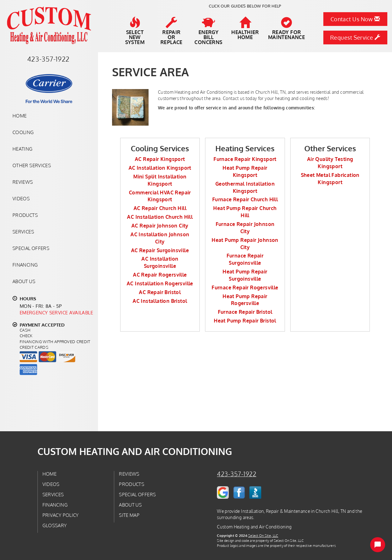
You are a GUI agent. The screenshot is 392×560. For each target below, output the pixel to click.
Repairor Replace (172, 31)
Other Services (32, 165)
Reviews (23, 182)
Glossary (55, 525)
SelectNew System (135, 31)
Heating (23, 149)
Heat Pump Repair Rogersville (245, 300)
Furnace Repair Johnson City (245, 228)
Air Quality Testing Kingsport (330, 163)
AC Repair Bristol (160, 292)
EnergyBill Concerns (208, 31)
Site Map (129, 515)
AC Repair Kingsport (160, 159)
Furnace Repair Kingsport (245, 159)
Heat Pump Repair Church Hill (245, 212)
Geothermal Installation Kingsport (245, 187)
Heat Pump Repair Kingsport (245, 171)
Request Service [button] (355, 37)
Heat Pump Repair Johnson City (245, 244)
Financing (25, 265)
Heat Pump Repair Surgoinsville (245, 275)
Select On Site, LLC (263, 535)
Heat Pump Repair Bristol (245, 321)
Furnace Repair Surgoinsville (245, 259)
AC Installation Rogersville (160, 283)
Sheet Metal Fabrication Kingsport (330, 179)
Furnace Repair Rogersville (245, 287)
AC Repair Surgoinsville (160, 250)
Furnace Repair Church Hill (245, 199)
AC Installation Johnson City (160, 238)
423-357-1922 (237, 474)
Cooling (23, 132)
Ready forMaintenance (287, 28)
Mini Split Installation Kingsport (160, 180)
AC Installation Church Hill (160, 217)
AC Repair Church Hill (160, 208)
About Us (24, 281)
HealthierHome (245, 28)
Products (25, 215)
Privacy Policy (61, 515)
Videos (21, 198)
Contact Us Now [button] (355, 19)
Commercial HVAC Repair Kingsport (160, 196)
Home (20, 116)
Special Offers (31, 248)
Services (23, 232)
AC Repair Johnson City (160, 226)
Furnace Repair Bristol (245, 312)
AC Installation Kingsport (160, 168)
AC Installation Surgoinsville (160, 262)
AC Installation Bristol (160, 301)
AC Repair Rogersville (160, 275)
